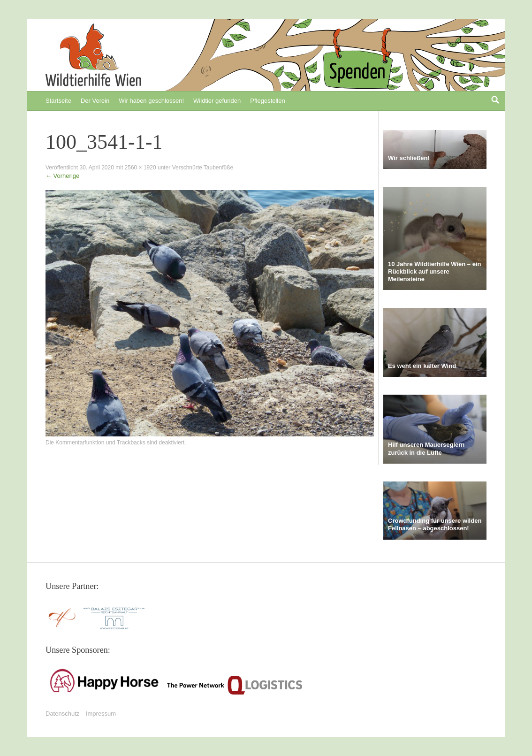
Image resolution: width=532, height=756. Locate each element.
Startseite (58, 101)
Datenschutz (62, 714)
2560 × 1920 (141, 168)
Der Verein (95, 101)
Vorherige (62, 176)
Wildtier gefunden (217, 101)
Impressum (101, 714)
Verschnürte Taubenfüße (203, 168)
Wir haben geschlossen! (151, 101)
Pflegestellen (267, 101)
